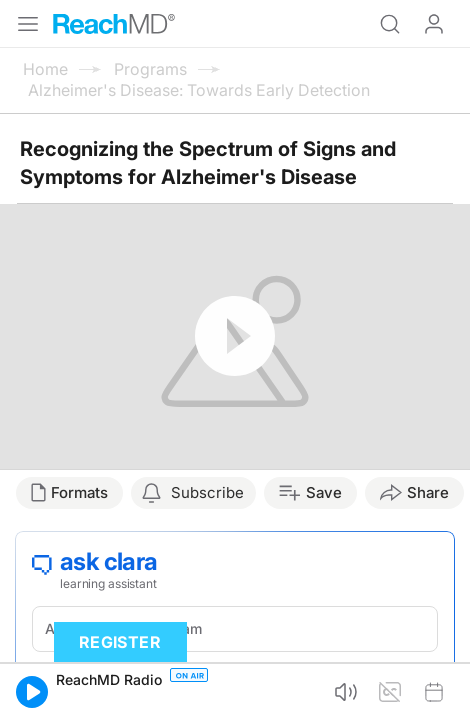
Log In (434, 24)
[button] (32, 692)
